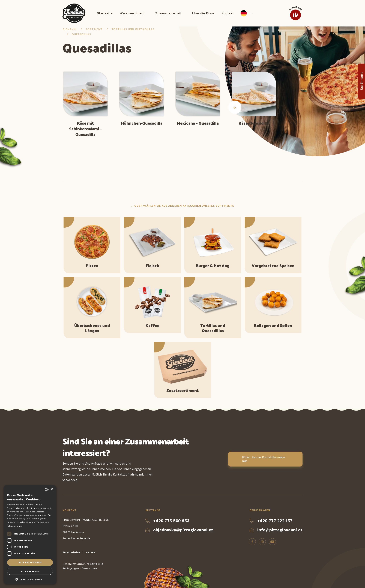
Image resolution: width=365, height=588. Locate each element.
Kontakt (228, 13)
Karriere (91, 552)
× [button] (52, 489)
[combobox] (47, 489)
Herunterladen (71, 552)
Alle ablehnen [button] (30, 571)
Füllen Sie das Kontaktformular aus (264, 459)
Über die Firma (203, 13)
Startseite (105, 13)
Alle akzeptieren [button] (30, 562)
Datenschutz (89, 568)
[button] (30, 579)
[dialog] (30, 535)
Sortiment (94, 29)
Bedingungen (71, 568)
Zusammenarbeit (168, 13)
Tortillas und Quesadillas (133, 29)
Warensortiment (132, 13)
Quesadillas (81, 34)
